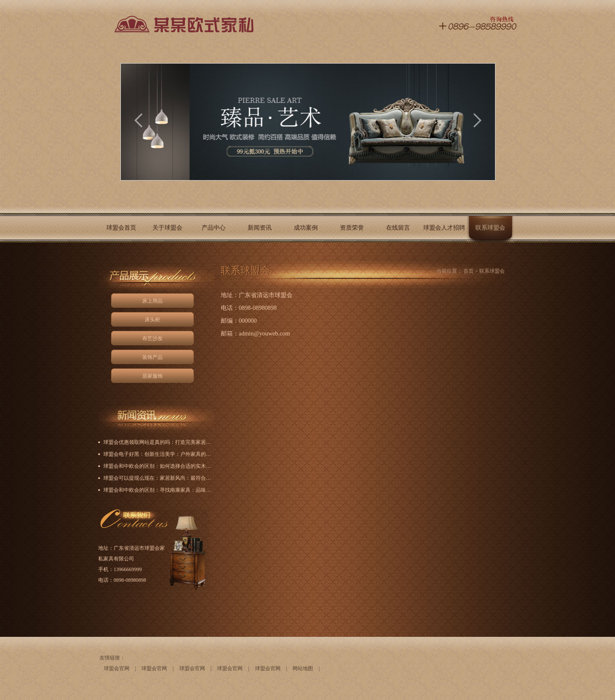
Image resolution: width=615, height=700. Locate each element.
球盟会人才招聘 (444, 228)
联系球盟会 (490, 228)
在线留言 (398, 228)
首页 (469, 271)
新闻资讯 (260, 228)
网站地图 (303, 668)
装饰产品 (152, 357)
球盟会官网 (117, 668)
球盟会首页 (121, 228)
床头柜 (152, 320)
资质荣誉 (352, 228)
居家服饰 (152, 376)
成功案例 (306, 228)
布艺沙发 (152, 338)
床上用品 (152, 301)
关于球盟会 (167, 228)
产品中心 (214, 228)
